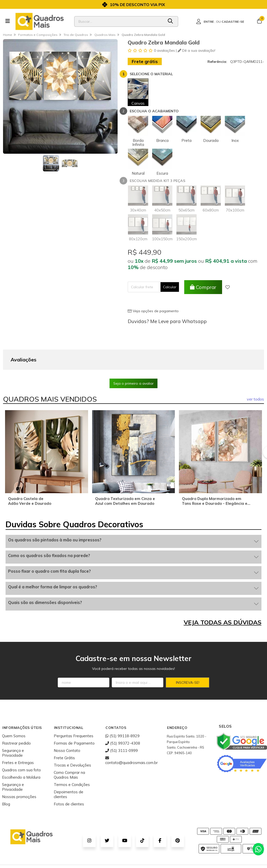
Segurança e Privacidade (13, 727)
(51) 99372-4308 (123, 717)
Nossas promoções (19, 771)
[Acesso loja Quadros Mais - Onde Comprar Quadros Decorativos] (220, 21)
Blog (6, 778)
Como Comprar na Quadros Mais (69, 749)
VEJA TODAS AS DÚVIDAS (223, 596)
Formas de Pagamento (74, 717)
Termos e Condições (72, 759)
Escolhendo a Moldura (21, 752)
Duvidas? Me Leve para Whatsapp (167, 321)
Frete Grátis (64, 732)
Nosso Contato (67, 725)
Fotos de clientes (69, 778)
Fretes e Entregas (18, 737)
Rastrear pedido (16, 717)
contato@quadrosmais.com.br (131, 734)
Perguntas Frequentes (74, 710)
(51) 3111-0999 (122, 725)
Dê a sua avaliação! (196, 50)
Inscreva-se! (188, 657)
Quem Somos (14, 710)
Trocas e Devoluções (72, 739)
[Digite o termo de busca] (119, 21)
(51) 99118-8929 (122, 710)
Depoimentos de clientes (69, 769)
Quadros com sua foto (21, 744)
